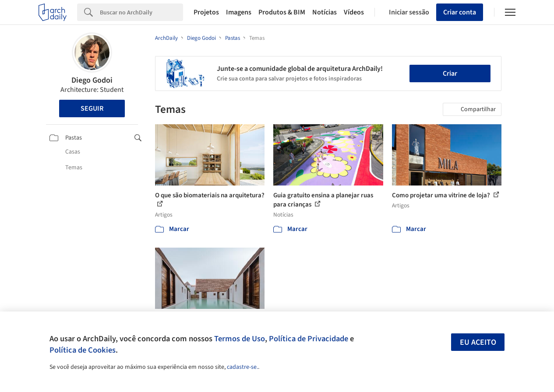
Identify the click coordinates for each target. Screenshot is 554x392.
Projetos (206, 12)
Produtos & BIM (282, 12)
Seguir (92, 108)
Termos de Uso (240, 339)
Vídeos (354, 12)
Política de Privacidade (309, 339)
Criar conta (460, 12)
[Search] (141, 12)
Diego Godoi (92, 80)
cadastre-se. (242, 367)
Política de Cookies (83, 350)
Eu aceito (478, 342)
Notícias (325, 12)
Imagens (239, 12)
